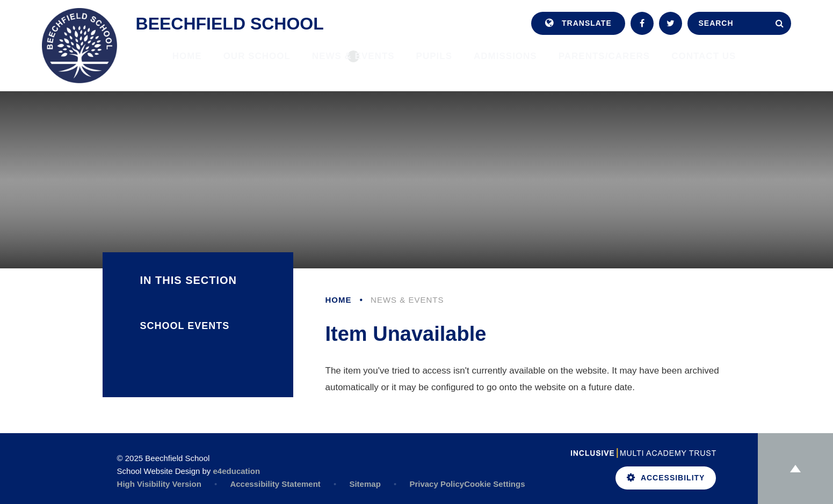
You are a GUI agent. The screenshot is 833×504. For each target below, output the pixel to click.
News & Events (407, 300)
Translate (578, 23)
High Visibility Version (159, 484)
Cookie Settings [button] (494, 484)
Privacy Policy (437, 484)
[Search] (780, 23)
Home (339, 300)
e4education (237, 471)
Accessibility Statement (275, 484)
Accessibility (666, 478)
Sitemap (365, 484)
